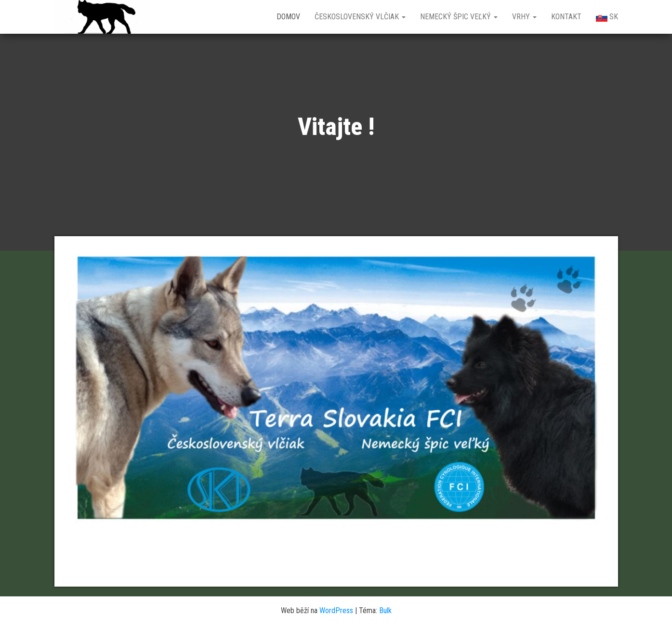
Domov (288, 17)
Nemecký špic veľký (459, 17)
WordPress (336, 610)
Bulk (385, 610)
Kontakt (566, 17)
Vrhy (524, 17)
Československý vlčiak (360, 17)
